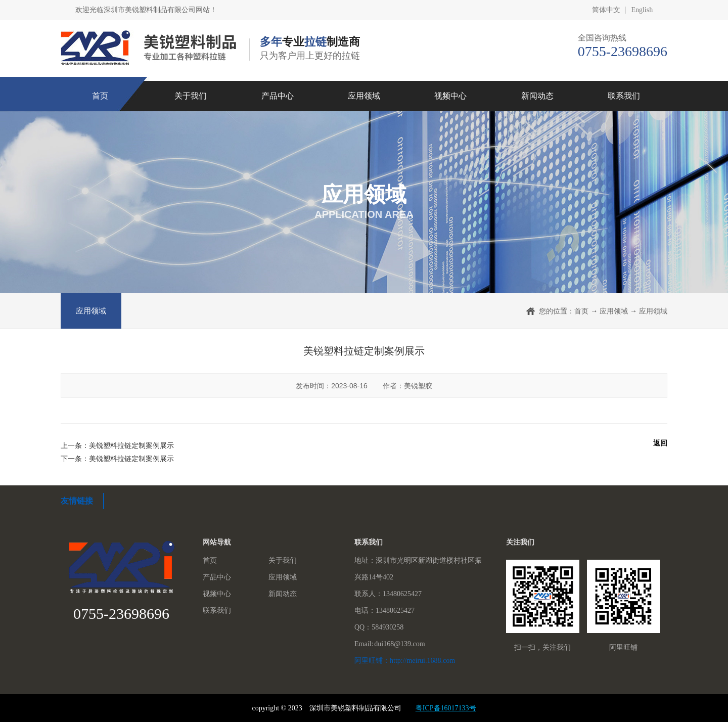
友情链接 (77, 501)
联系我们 (624, 96)
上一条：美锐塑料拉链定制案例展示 (117, 445)
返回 (660, 443)
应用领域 (364, 96)
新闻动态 (537, 96)
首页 (100, 96)
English (642, 10)
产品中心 (278, 96)
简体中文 (606, 10)
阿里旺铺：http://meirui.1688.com (405, 661)
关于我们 (191, 96)
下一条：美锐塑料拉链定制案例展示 (117, 459)
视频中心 (450, 96)
